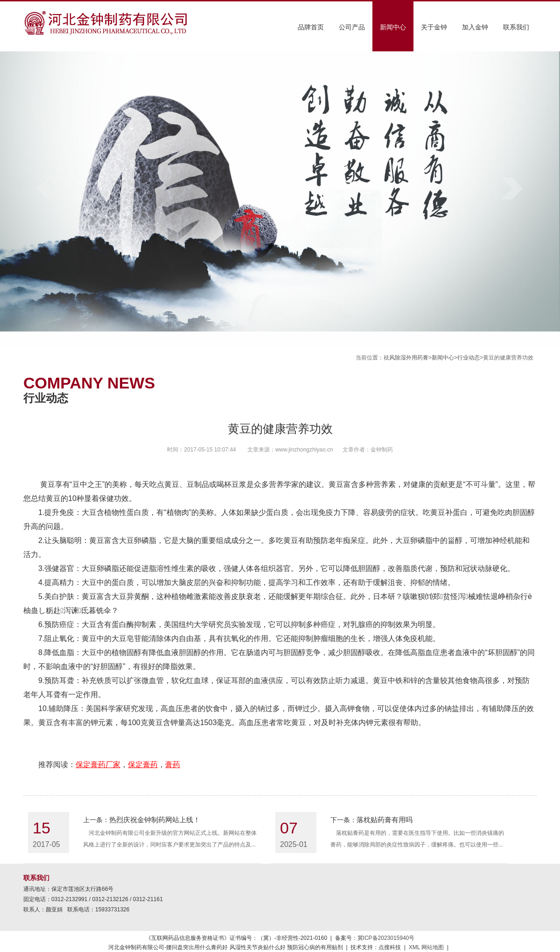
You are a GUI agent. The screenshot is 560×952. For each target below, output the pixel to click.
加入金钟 (475, 27)
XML (414, 947)
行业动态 (469, 358)
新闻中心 (393, 27)
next (512, 188)
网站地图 (433, 947)
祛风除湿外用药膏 (406, 358)
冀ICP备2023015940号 (386, 938)
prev (48, 188)
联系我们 (516, 27)
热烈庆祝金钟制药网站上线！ (155, 820)
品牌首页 (311, 27)
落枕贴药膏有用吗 (385, 820)
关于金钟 (434, 27)
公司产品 (352, 27)
